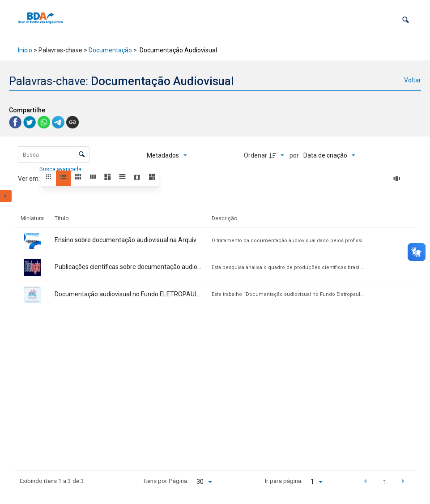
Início (25, 50)
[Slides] (398, 179)
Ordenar (255, 155)
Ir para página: (284, 481)
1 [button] (385, 482)
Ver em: (30, 179)
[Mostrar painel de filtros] (6, 196)
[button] (406, 20)
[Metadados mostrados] (167, 155)
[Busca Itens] (54, 155)
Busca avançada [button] (61, 169)
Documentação (110, 50)
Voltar (413, 80)
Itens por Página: (166, 481)
